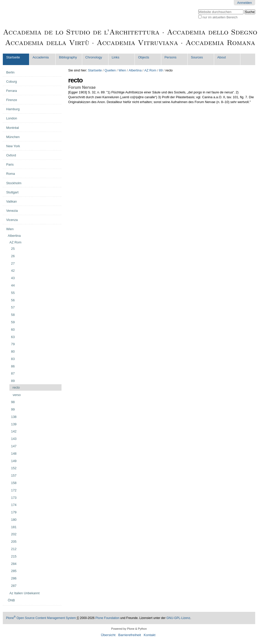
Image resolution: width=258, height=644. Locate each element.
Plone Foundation (107, 618)
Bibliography (68, 57)
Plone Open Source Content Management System (41, 618)
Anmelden (244, 3)
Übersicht (108, 635)
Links (116, 57)
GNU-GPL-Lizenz (178, 618)
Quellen (110, 70)
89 (161, 70)
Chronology (94, 57)
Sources (197, 57)
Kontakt (150, 635)
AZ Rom (150, 70)
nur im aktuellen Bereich (220, 17)
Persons (171, 57)
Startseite (13, 57)
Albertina (135, 70)
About (221, 57)
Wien (122, 70)
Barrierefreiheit (130, 635)
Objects (144, 57)
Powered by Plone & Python (129, 629)
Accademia (41, 57)
